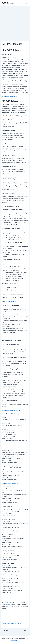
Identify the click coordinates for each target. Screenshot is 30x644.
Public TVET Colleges (11, 96)
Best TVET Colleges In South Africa (12, 623)
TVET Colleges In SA (11, 302)
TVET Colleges (8, 3)
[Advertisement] (15, 21)
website (7, 604)
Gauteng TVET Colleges (12, 483)
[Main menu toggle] (27, 3)
